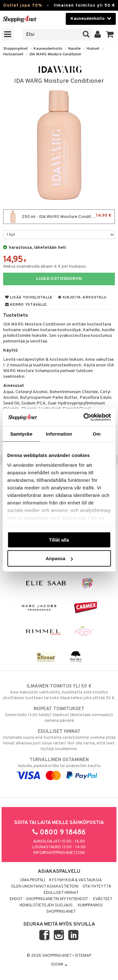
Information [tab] (59, 434)
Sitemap (83, 956)
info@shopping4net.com (59, 853)
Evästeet (103, 899)
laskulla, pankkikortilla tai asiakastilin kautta (59, 768)
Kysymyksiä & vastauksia (76, 880)
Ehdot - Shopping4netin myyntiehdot (49, 899)
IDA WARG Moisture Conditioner (55, 54)
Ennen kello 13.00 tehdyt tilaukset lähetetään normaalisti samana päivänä (59, 715)
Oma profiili (33, 880)
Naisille (74, 49)
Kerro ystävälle (26, 305)
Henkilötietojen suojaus (46, 905)
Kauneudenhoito (48, 49)
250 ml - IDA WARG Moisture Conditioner (59, 217)
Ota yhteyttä (97, 887)
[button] (110, 35)
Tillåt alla (59, 540)
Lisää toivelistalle (29, 298)
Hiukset (93, 49)
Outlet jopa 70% (23, 6)
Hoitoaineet (13, 54)
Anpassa (59, 558)
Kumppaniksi (90, 905)
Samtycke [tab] (21, 434)
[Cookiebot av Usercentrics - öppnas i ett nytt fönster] (84, 417)
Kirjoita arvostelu (82, 298)
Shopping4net (15, 49)
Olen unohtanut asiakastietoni (45, 887)
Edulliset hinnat (61, 893)
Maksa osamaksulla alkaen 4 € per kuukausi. (45, 267)
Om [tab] (97, 434)
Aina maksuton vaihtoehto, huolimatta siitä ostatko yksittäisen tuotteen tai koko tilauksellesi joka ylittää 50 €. (59, 692)
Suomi (59, 965)
